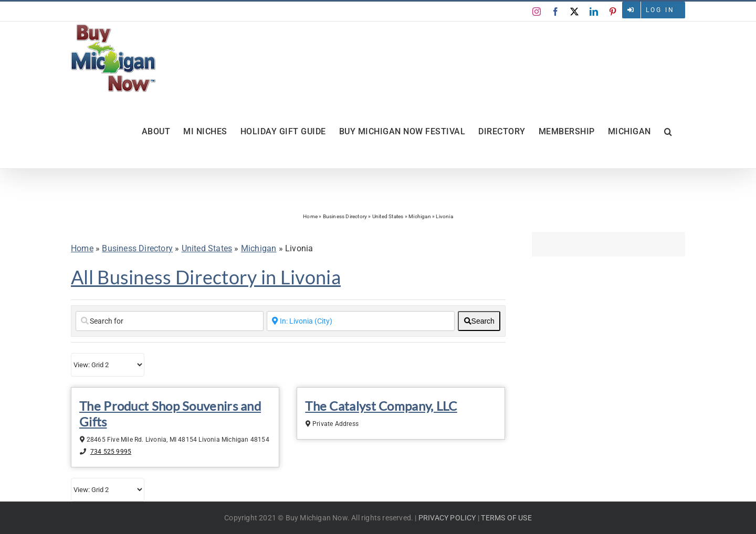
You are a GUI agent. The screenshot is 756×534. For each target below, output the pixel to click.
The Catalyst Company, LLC (381, 406)
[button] (668, 132)
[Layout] (108, 365)
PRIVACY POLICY (447, 518)
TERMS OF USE (506, 518)
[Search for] (170, 321)
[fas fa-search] (479, 321)
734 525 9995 (111, 452)
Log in (660, 10)
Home (310, 216)
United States (388, 216)
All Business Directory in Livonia (206, 277)
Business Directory (345, 216)
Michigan (420, 216)
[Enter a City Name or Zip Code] (361, 321)
